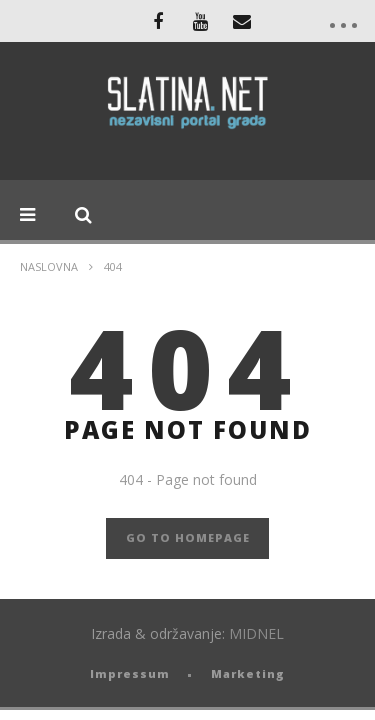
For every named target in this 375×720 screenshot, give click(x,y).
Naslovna (49, 266)
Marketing (248, 673)
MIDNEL (256, 633)
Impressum (130, 673)
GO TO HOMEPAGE (188, 537)
